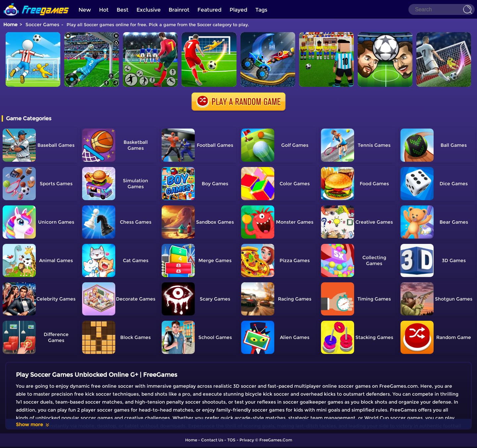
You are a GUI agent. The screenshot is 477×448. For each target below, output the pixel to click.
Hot (104, 10)
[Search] (442, 9)
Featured (210, 10)
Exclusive (149, 10)
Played (238, 10)
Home (10, 25)
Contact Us (212, 440)
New (85, 10)
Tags (261, 10)
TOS (231, 440)
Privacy (247, 440)
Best (123, 10)
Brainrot (179, 10)
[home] (36, 2)
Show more (33, 424)
